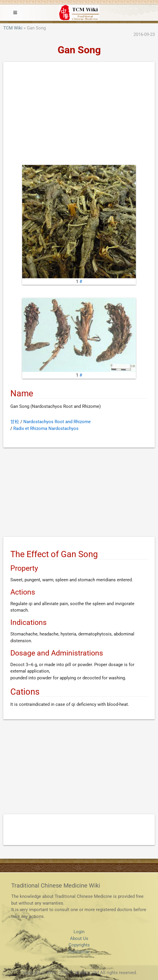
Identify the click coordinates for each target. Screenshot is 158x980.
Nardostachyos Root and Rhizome (57, 422)
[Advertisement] (79, 115)
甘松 (15, 422)
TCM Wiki (13, 28)
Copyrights (79, 945)
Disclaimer (79, 952)
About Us (79, 938)
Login (79, 932)
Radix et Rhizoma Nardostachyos (46, 428)
